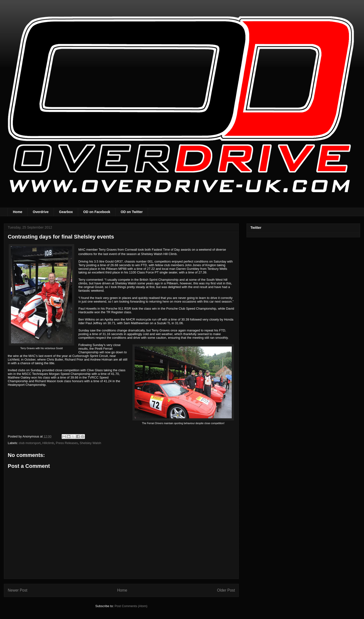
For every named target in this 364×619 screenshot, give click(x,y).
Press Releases (67, 443)
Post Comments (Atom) (131, 606)
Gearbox (66, 212)
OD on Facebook (97, 212)
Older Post (226, 590)
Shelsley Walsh (90, 443)
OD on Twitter (132, 212)
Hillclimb (48, 443)
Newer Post (18, 590)
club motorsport (30, 443)
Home (18, 212)
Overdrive (41, 212)
